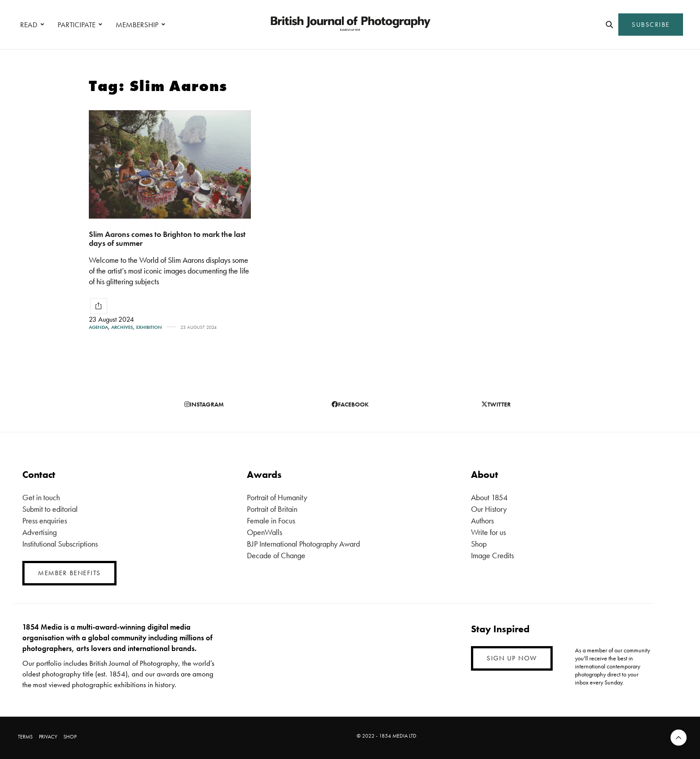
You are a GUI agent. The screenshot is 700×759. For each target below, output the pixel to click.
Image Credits (492, 555)
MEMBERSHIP (137, 25)
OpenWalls (265, 532)
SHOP (70, 737)
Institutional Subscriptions (60, 544)
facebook (350, 404)
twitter (496, 404)
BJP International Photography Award (303, 544)
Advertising (40, 532)
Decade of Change (276, 555)
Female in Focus (271, 521)
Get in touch (41, 497)
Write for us (488, 532)
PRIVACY (48, 737)
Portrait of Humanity (277, 497)
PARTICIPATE (77, 25)
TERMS (25, 737)
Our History (489, 509)
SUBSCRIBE (651, 25)
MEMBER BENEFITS (69, 573)
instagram (204, 404)
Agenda (98, 327)
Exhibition (149, 327)
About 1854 (489, 497)
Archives (122, 327)
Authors (482, 521)
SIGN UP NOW (512, 658)
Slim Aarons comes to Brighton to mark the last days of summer (167, 239)
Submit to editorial (50, 509)
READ (29, 25)
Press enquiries (45, 521)
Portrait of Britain (272, 509)
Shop (479, 544)
